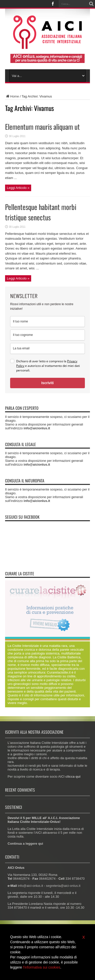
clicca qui (73, 777)
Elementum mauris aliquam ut (42, 127)
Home (12, 96)
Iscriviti (48, 383)
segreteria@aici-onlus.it (63, 886)
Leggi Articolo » (18, 188)
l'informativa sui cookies (42, 967)
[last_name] (48, 335)
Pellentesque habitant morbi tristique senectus (41, 212)
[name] (48, 322)
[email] (48, 348)
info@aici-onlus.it (30, 886)
